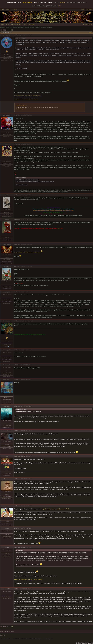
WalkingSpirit (7, 292)
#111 (15, 365)
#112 (15, 380)
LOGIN (83, 10)
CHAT (3, 10)
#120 (15, 589)
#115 (15, 456)
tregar (7, 506)
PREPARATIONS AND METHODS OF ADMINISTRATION (26, 27)
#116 (15, 479)
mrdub (7, 528)
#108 (15, 292)
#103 (15, 144)
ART (25, 25)
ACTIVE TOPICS (87, 25)
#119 (15, 547)
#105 (15, 220)
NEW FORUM (27, 2)
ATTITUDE (32, 25)
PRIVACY (8, 10)
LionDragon (7, 115)
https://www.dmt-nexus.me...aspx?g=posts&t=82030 (55, 509)
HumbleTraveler (7, 431)
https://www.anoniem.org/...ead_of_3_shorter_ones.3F (28, 580)
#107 (15, 266)
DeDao (7, 195)
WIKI (7, 25)
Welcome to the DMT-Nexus (6, 27)
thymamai (7, 406)
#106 (15, 244)
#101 (15, 35)
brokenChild (7, 244)
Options (90, 33)
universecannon (7, 321)
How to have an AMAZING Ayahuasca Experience (29, 252)
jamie (7, 456)
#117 (15, 506)
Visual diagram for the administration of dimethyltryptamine (28, 96)
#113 (15, 406)
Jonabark (7, 479)
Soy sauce (7, 144)
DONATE (15, 10)
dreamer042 (7, 35)
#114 (15, 431)
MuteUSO (7, 589)
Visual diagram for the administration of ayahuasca (26, 99)
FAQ (2, 25)
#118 (15, 528)
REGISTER (89, 10)
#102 (15, 115)
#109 (15, 321)
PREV (4, 30)
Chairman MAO (7, 266)
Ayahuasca (41, 27)
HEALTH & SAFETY (16, 25)
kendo (7, 220)
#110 (15, 350)
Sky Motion (7, 380)
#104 (15, 195)
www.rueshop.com (22, 105)
